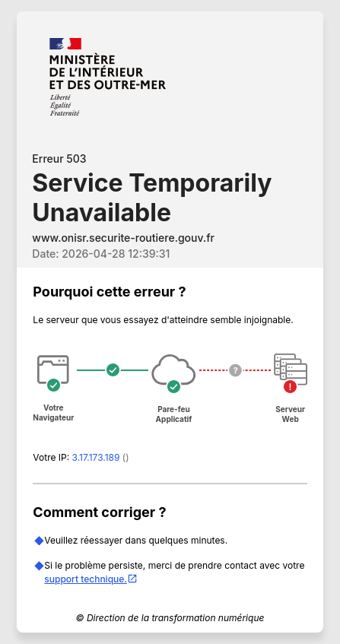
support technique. (91, 579)
